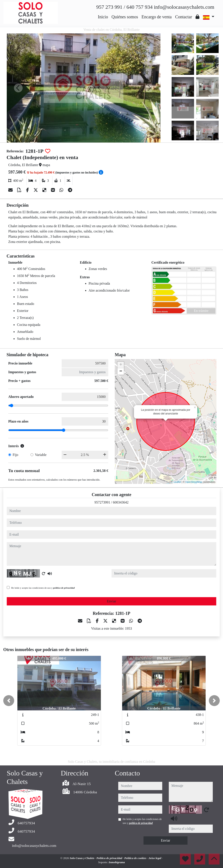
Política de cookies (136, 858)
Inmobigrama (117, 862)
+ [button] (121, 365)
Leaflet (177, 482)
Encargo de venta (157, 17)
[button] (9, 701)
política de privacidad (64, 588)
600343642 (121, 502)
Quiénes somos (125, 17)
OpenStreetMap (194, 482)
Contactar (184, 17)
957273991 (102, 502)
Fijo (15, 455)
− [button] (121, 371)
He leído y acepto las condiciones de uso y (43, 588)
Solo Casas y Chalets (82, 858)
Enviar (112, 601)
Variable (41, 455)
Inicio (103, 17)
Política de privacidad (110, 858)
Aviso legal (155, 858)
